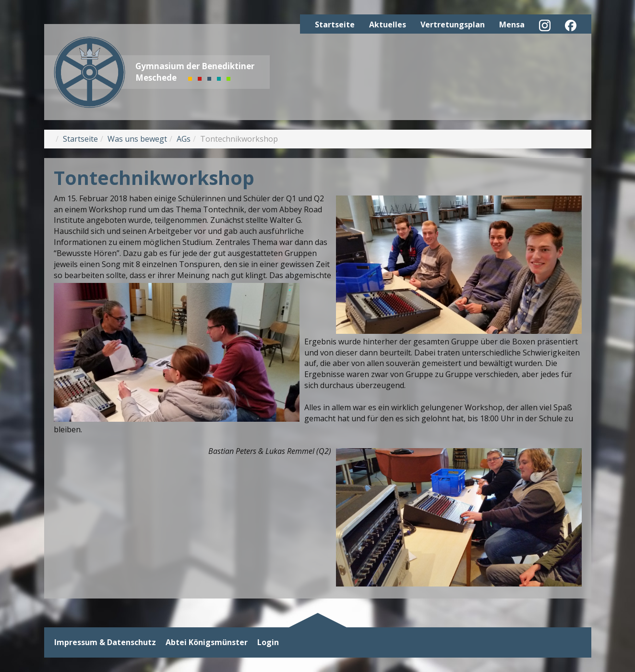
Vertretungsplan (453, 24)
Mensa (512, 24)
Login (268, 642)
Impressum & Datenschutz (105, 642)
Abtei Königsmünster (207, 642)
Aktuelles (388, 24)
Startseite (335, 24)
